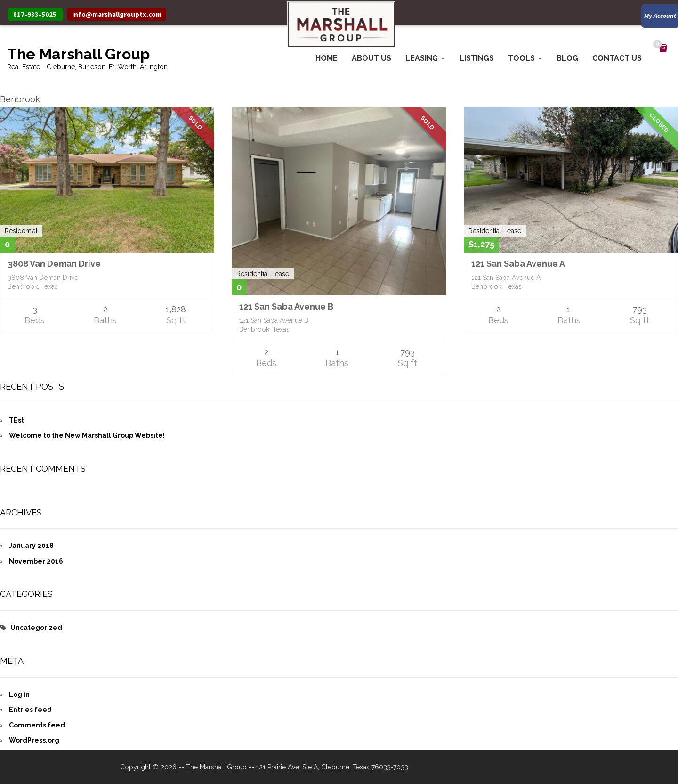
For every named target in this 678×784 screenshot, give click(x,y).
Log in (19, 694)
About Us (371, 58)
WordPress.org (34, 740)
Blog (567, 58)
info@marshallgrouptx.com (117, 14)
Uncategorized (36, 628)
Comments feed (37, 725)
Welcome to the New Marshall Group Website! (87, 435)
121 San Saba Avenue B (286, 306)
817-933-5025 (35, 14)
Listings (477, 58)
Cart (659, 45)
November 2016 (36, 561)
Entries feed (30, 710)
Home (327, 58)
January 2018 (31, 546)
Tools (521, 58)
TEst (16, 420)
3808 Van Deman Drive (54, 264)
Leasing (422, 58)
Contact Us (617, 58)
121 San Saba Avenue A (518, 264)
